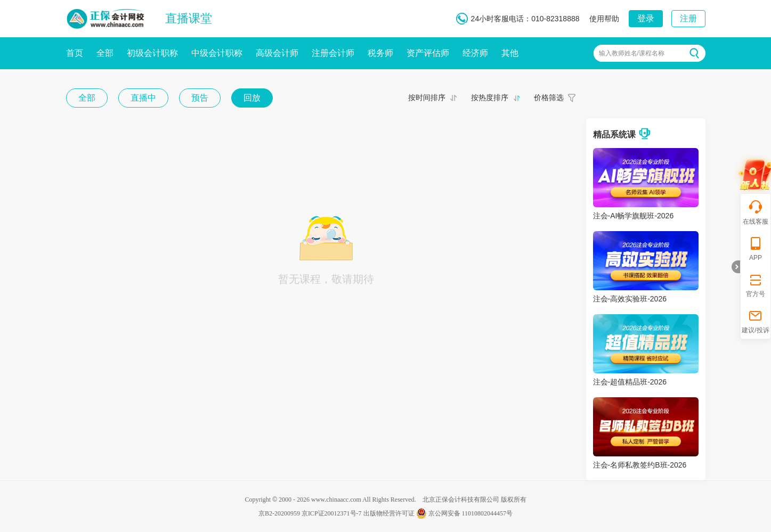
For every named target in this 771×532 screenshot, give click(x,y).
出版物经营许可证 (389, 513)
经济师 (475, 53)
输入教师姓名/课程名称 (632, 53)
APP (756, 248)
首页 (75, 53)
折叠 (736, 267)
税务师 (380, 53)
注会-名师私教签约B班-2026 (640, 465)
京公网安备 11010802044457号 (465, 513)
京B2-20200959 (279, 513)
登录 (646, 18)
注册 (688, 18)
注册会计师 (333, 53)
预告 (200, 98)
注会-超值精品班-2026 (630, 382)
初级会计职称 (152, 53)
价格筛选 (549, 97)
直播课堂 (189, 18)
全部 (105, 53)
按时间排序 (427, 97)
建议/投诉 (755, 321)
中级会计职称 (217, 53)
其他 (510, 53)
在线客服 (756, 212)
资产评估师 (428, 53)
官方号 (756, 285)
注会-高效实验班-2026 (630, 299)
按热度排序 (490, 97)
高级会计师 (277, 53)
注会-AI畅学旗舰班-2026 (634, 216)
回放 (252, 98)
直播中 (143, 98)
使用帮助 (604, 19)
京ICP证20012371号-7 (332, 513)
